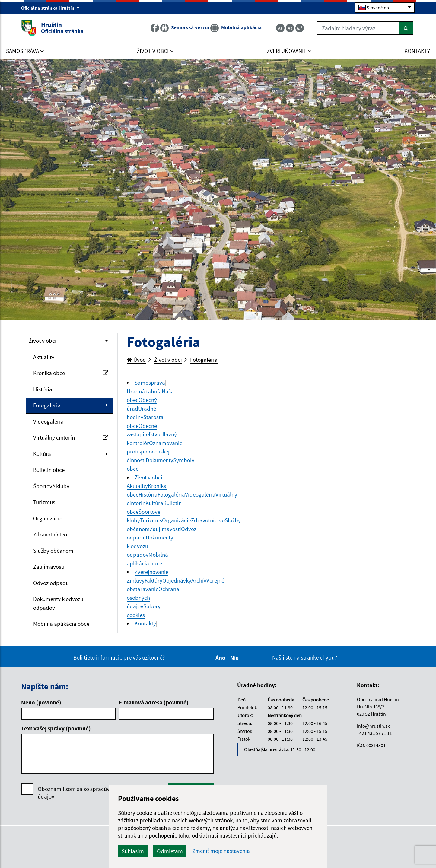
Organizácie (48, 518)
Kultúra (42, 454)
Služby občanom (53, 551)
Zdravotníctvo (50, 534)
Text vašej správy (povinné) (56, 728)
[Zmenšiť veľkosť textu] (280, 28)
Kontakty (145, 623)
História (43, 389)
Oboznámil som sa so (92, 793)
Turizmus (44, 502)
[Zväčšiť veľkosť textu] (300, 28)
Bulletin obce (49, 470)
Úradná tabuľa (144, 391)
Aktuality (44, 357)
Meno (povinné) (41, 702)
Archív (199, 580)
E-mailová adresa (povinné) (154, 702)
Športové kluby (51, 486)
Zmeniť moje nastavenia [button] (221, 851)
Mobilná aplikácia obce (61, 624)
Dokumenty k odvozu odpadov (58, 603)
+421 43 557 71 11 (374, 733)
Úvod (136, 360)
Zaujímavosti (49, 567)
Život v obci (43, 341)
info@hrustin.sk (373, 726)
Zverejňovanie (151, 572)
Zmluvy (136, 580)
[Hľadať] (406, 28)
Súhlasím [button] (133, 851)
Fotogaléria (47, 405)
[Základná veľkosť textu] (290, 28)
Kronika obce (71, 373)
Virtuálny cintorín (71, 437)
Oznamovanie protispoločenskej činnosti (154, 451)
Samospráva (150, 383)
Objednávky (177, 580)
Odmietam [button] (170, 851)
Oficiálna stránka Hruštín (50, 8)
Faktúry (153, 580)
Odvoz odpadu (51, 583)
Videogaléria (48, 421)
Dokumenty (159, 460)
